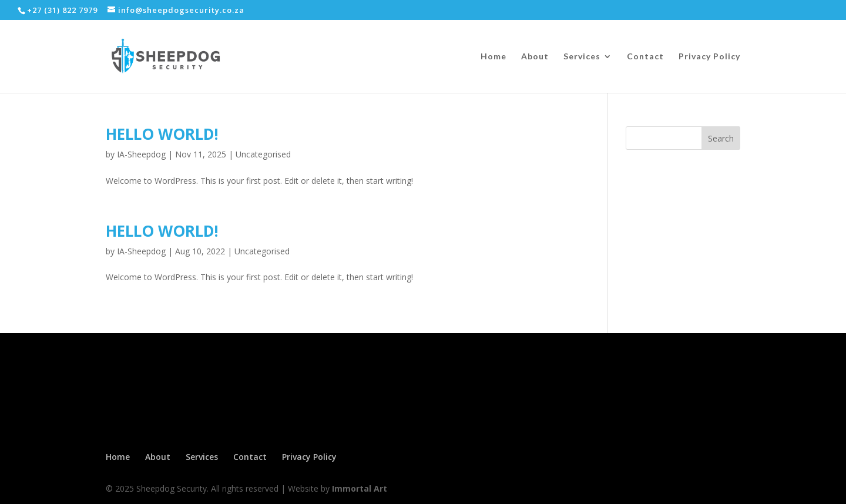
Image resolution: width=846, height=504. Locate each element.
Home (493, 57)
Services (582, 57)
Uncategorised (263, 154)
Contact (645, 57)
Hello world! (162, 134)
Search (721, 138)
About (535, 57)
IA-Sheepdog (141, 154)
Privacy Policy (709, 57)
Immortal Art (360, 488)
